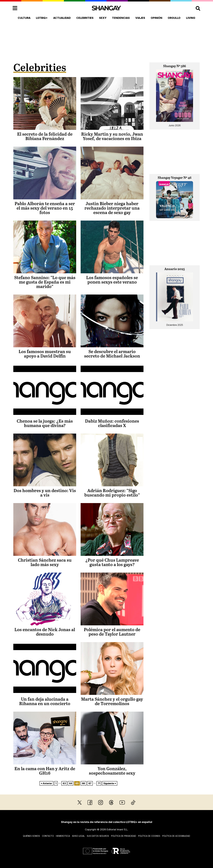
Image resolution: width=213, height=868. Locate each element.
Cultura (24, 18)
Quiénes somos (31, 836)
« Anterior (46, 783)
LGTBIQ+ (42, 18)
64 (71, 783)
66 (83, 783)
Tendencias (121, 18)
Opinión (156, 18)
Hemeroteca (63, 836)
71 (99, 783)
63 (64, 783)
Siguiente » (110, 783)
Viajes (140, 18)
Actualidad (62, 18)
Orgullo (174, 18)
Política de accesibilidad (176, 836)
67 (90, 783)
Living (191, 18)
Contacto (48, 836)
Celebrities (85, 18)
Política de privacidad (124, 836)
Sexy (103, 18)
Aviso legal (78, 836)
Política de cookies (149, 836)
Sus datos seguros (98, 836)
